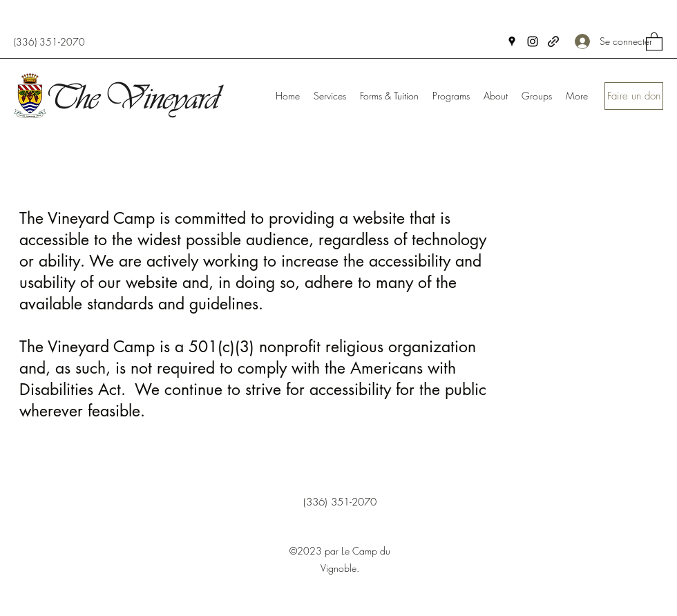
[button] (654, 41)
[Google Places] (512, 41)
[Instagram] (533, 41)
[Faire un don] (634, 96)
